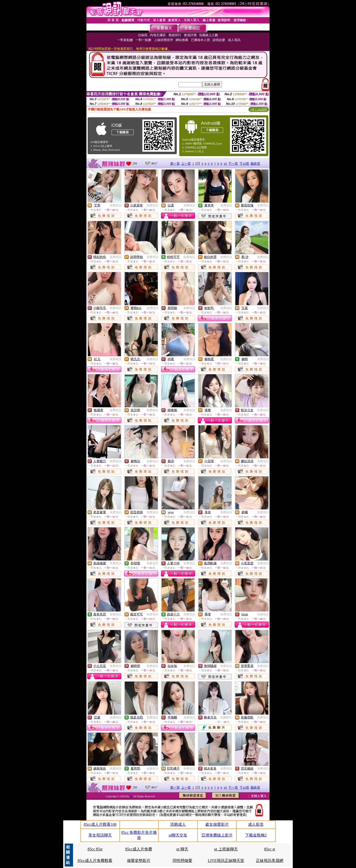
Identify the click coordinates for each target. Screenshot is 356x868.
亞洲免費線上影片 (217, 835)
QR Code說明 (259, 109)
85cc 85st (95, 849)
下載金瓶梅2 (256, 835)
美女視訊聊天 (100, 835)
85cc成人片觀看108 (100, 824)
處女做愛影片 (217, 824)
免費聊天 (226, 718)
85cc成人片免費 (139, 849)
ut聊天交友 (178, 835)
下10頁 (244, 164)
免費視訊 (115, 205)
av (131, 796)
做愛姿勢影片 (139, 861)
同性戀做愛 (182, 861)
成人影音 (256, 824)
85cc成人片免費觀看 (95, 861)
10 (225, 164)
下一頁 (233, 164)
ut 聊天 (182, 849)
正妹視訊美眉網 (270, 861)
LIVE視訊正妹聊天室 (226, 861)
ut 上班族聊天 (226, 849)
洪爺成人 (178, 824)
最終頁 (255, 164)
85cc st (270, 849)
